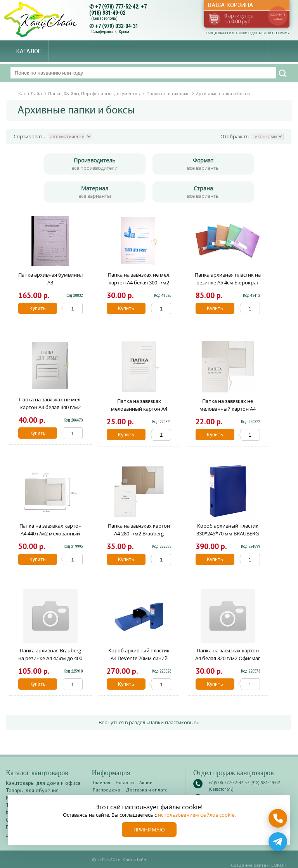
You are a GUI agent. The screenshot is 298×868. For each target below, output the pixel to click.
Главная (101, 782)
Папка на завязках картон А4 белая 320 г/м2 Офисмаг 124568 (228, 658)
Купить (38, 308)
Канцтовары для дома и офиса (43, 783)
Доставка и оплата (147, 790)
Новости (125, 782)
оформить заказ (278, 16)
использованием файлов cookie (196, 815)
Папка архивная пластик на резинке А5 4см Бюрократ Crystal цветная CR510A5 (228, 282)
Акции (146, 782)
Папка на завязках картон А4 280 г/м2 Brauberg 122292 (139, 533)
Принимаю (149, 830)
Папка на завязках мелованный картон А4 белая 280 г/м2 (139, 409)
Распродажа (107, 790)
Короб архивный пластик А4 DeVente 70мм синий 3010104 (139, 658)
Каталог (29, 51)
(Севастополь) (104, 18)
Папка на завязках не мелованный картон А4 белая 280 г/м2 (228, 409)
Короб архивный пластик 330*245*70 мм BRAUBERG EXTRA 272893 (228, 533)
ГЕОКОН (278, 865)
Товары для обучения (32, 790)
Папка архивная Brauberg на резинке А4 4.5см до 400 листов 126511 (50, 658)
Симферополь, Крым (110, 32)
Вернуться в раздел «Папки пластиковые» (149, 722)
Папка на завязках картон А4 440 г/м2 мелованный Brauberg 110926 (50, 533)
